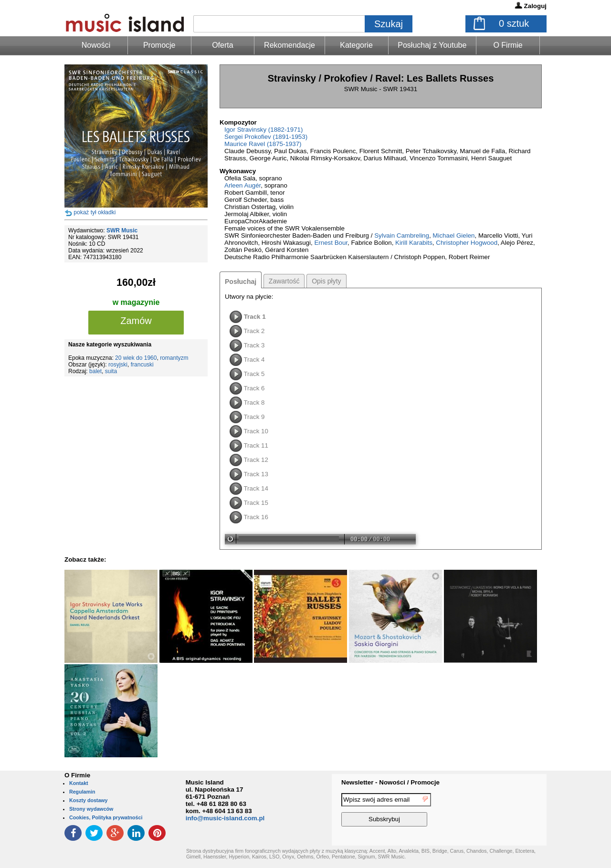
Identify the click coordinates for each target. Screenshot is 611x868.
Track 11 (256, 445)
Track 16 (256, 517)
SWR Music (122, 230)
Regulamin (82, 792)
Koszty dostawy (89, 800)
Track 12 (256, 460)
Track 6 (254, 388)
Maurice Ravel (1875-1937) (263, 144)
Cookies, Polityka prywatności (106, 817)
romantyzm (174, 358)
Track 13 (256, 474)
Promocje (159, 45)
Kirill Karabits (414, 243)
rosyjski (118, 365)
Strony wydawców (91, 809)
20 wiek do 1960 (136, 358)
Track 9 (254, 417)
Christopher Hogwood (467, 243)
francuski (142, 365)
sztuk (514, 23)
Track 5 (254, 374)
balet (95, 371)
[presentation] (507, 811)
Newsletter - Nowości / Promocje (390, 782)
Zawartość (284, 281)
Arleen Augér (242, 185)
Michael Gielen (453, 235)
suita (111, 371)
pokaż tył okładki (95, 212)
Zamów (136, 321)
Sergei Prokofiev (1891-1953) (266, 137)
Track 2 (254, 331)
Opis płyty (326, 281)
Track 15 (256, 503)
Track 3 (254, 345)
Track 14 (256, 488)
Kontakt (79, 783)
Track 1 (255, 317)
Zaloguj (535, 6)
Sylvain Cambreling (402, 235)
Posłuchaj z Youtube (432, 45)
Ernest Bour (331, 243)
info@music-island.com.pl (225, 818)
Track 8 (254, 403)
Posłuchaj (241, 282)
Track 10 (256, 431)
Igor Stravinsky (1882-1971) (263, 130)
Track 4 (254, 360)
